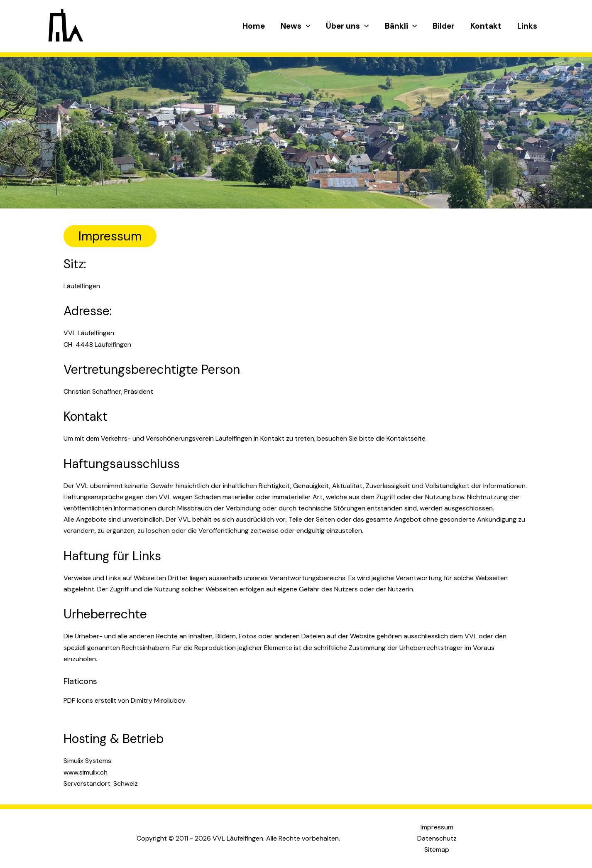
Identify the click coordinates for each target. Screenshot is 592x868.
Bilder (444, 26)
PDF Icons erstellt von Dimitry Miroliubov (124, 700)
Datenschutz (437, 838)
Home (254, 26)
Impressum (437, 827)
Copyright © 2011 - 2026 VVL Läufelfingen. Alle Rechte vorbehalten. (238, 838)
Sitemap (437, 850)
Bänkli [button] (401, 26)
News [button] (295, 26)
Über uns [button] (347, 26)
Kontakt (486, 26)
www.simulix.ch (86, 772)
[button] (306, 26)
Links (527, 26)
